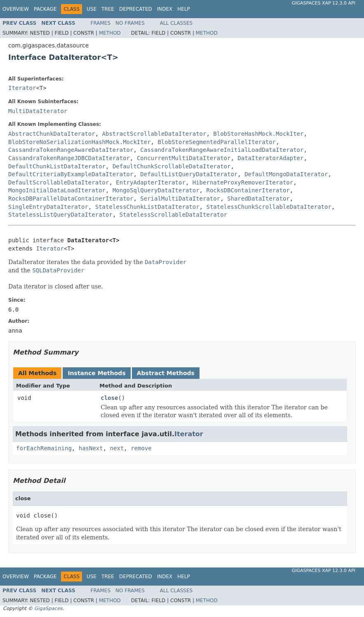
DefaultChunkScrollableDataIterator (172, 166)
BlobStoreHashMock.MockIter (258, 134)
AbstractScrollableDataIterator (154, 134)
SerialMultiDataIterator (180, 199)
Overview (16, 9)
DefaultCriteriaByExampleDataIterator (71, 174)
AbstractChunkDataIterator (52, 134)
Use (92, 9)
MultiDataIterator (38, 111)
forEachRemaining (44, 448)
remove (141, 448)
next (117, 448)
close (109, 398)
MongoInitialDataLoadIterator (57, 190)
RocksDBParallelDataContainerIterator (71, 199)
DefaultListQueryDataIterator (189, 174)
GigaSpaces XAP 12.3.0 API (324, 3)
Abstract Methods (166, 373)
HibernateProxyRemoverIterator (243, 182)
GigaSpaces (48, 608)
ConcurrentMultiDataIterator (184, 158)
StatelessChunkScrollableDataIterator (269, 207)
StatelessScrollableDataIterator (173, 215)
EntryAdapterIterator (151, 182)
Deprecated (136, 9)
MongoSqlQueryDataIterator (156, 190)
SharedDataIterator (258, 199)
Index (165, 9)
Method (110, 33)
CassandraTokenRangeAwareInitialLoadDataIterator (222, 150)
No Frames (130, 23)
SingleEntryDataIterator (48, 207)
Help (184, 9)
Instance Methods (96, 373)
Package (45, 9)
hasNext (91, 448)
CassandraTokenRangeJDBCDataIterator (69, 158)
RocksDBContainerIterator (248, 190)
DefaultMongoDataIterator (286, 174)
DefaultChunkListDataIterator (57, 166)
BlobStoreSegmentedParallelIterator (217, 142)
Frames (101, 23)
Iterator (22, 88)
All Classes (176, 23)
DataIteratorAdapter (270, 158)
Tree (108, 9)
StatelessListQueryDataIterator (60, 215)
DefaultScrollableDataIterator (59, 182)
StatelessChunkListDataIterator (147, 207)
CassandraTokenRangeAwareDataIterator (71, 150)
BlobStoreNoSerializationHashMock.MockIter (80, 142)
